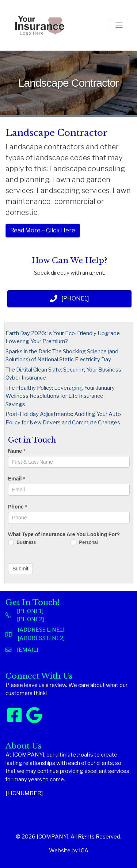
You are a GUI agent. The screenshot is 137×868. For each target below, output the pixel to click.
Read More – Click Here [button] (43, 230)
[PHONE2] (30, 619)
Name (17, 451)
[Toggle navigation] (119, 25)
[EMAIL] (27, 650)
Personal (84, 543)
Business (22, 543)
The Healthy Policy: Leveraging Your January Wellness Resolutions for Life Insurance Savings (60, 396)
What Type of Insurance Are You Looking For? (64, 534)
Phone (18, 507)
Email (17, 479)
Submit (20, 569)
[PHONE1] (30, 611)
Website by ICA (69, 851)
